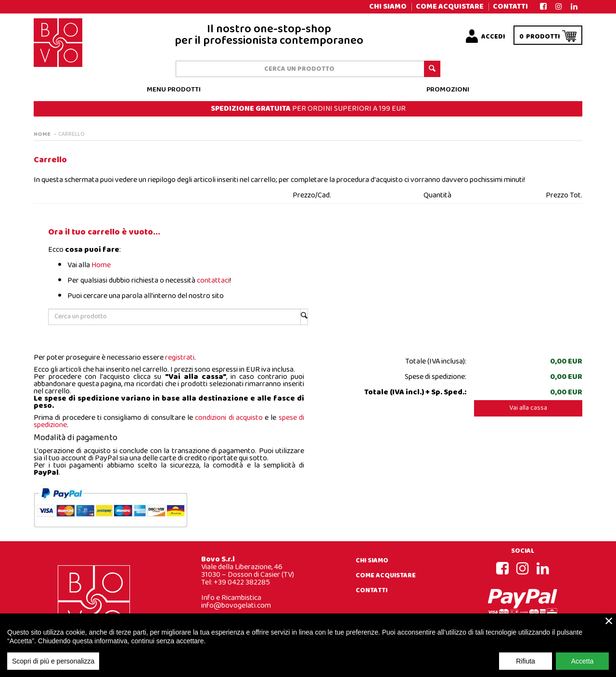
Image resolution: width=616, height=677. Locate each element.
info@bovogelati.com (236, 605)
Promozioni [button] (448, 90)
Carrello (71, 134)
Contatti (510, 7)
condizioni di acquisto (229, 418)
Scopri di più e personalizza (53, 667)
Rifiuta (526, 667)
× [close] (609, 627)
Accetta (583, 667)
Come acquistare (450, 7)
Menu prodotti (174, 90)
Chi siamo (388, 7)
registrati (180, 358)
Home (42, 134)
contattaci (213, 280)
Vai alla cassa (528, 408)
